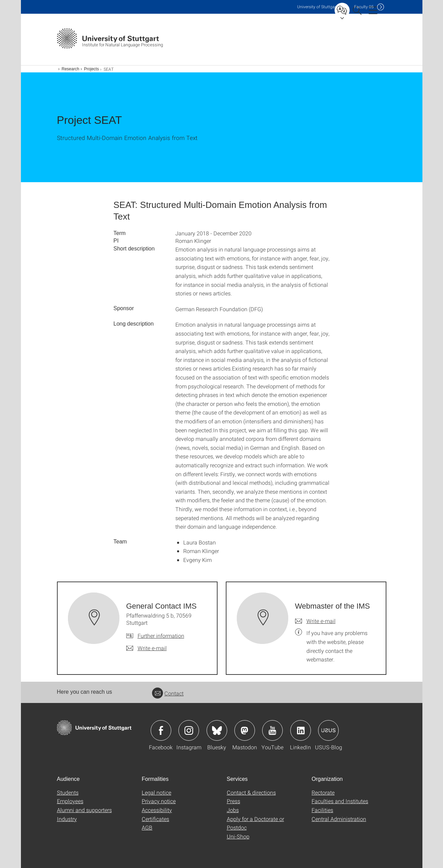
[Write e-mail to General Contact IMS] (147, 648)
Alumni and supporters (84, 810)
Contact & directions (251, 792)
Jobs (233, 810)
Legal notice (156, 792)
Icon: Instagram (189, 730)
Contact (168, 693)
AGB (147, 827)
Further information (161, 636)
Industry (67, 819)
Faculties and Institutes (340, 801)
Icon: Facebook (161, 730)
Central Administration (339, 819)
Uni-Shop (238, 836)
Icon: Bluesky (217, 730)
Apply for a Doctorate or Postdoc (255, 823)
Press (234, 801)
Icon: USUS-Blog (328, 730)
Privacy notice (159, 801)
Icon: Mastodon (245, 730)
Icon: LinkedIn (301, 730)
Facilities (322, 810)
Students (68, 792)
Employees (70, 801)
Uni (317, 7)
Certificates (155, 819)
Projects (91, 69)
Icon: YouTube (272, 730)
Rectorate (323, 792)
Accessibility (157, 810)
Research (71, 69)
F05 (364, 7)
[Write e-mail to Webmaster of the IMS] (315, 621)
